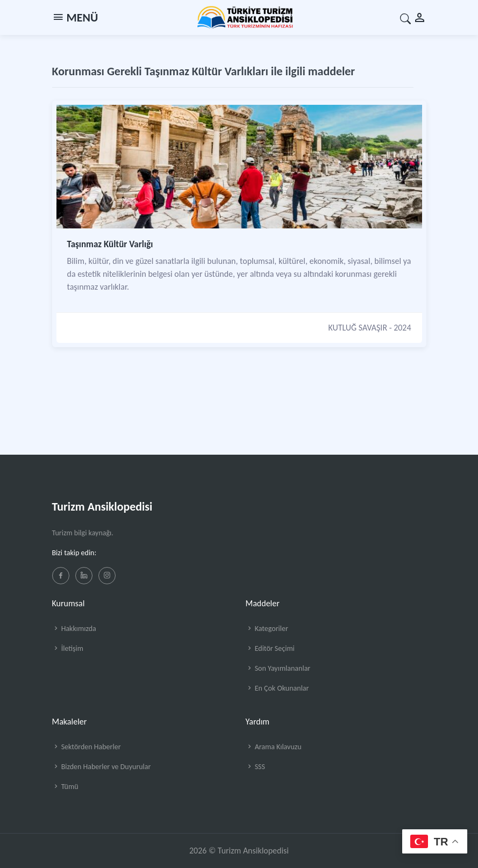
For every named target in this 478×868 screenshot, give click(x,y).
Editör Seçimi (270, 648)
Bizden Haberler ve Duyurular (102, 767)
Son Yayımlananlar (278, 668)
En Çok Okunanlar (277, 688)
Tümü (65, 787)
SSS (255, 767)
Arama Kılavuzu (274, 747)
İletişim (68, 648)
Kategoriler (267, 629)
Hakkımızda (74, 629)
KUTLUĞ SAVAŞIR (358, 328)
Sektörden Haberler (87, 747)
